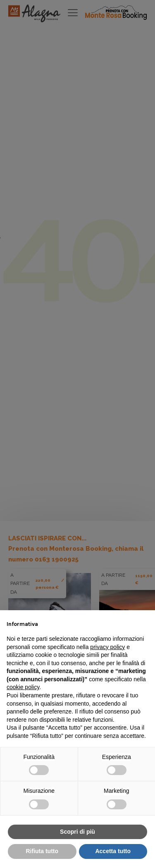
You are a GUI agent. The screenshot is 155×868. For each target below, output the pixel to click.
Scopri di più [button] (77, 832)
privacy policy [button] (107, 647)
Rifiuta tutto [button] (42, 851)
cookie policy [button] (23, 687)
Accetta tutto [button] (113, 851)
